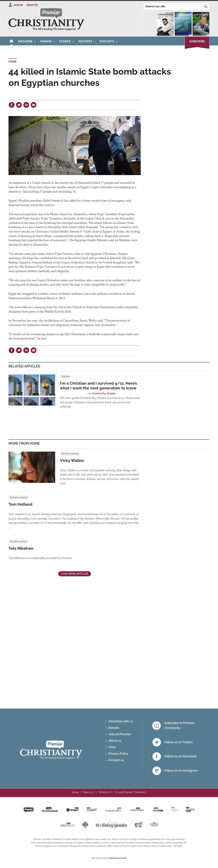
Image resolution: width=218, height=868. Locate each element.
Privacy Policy (118, 754)
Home (13, 62)
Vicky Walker (72, 460)
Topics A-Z (89, 792)
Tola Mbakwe (21, 548)
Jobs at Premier (120, 734)
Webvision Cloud (118, 858)
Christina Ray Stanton (104, 393)
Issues (76, 792)
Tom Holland (20, 504)
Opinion (66, 376)
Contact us (116, 760)
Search (206, 6)
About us (115, 741)
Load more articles (75, 574)
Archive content (70, 454)
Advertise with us (121, 721)
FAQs (112, 747)
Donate (114, 728)
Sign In (18, 5)
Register (32, 5)
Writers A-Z (105, 792)
